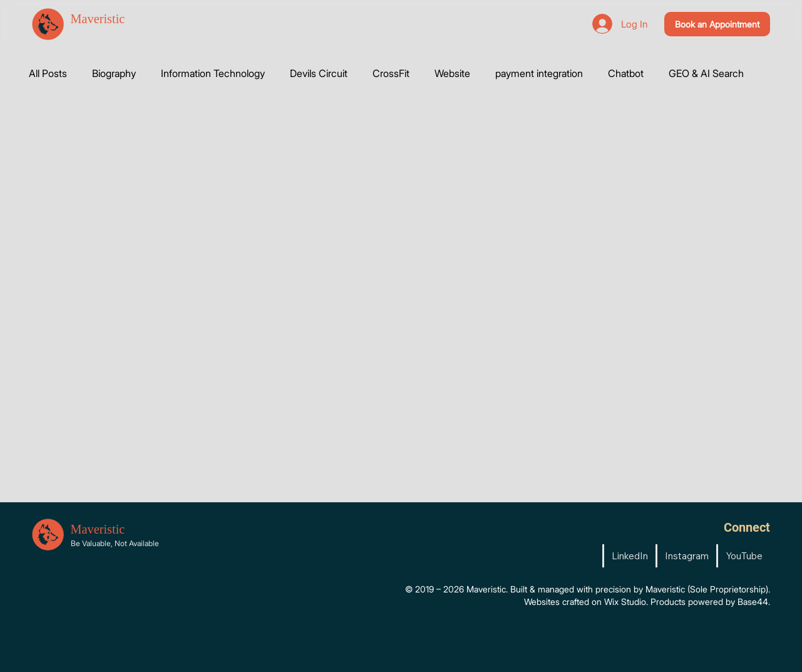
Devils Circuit (319, 73)
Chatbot (626, 73)
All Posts (48, 73)
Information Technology (213, 73)
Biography (114, 73)
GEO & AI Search (706, 73)
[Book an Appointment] (717, 24)
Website (452, 73)
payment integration (539, 73)
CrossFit (391, 73)
